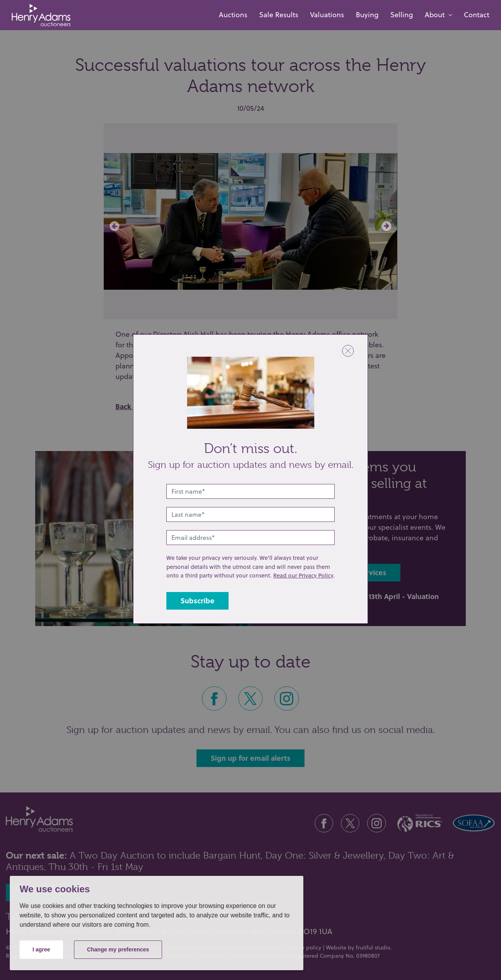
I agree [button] (41, 949)
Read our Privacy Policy (303, 575)
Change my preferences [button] (118, 949)
